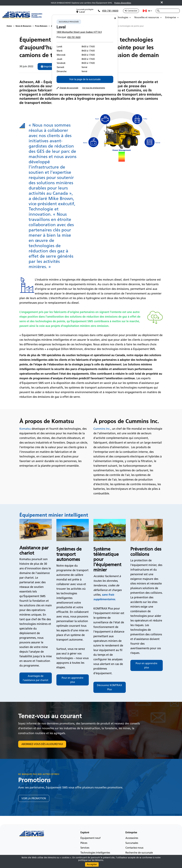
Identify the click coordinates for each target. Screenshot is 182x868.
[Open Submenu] (123, 17)
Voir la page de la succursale (85, 79)
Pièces (84, 843)
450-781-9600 (74, 37)
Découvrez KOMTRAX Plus (109, 687)
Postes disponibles (123, 3)
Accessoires (132, 838)
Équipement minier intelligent (54, 515)
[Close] (115, 18)
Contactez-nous (134, 848)
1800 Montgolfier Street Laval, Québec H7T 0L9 (79, 32)
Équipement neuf (90, 838)
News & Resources (23, 26)
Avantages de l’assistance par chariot (36, 678)
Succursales (132, 843)
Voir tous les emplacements (94, 88)
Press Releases (41, 26)
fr (147, 11)
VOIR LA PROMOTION (34, 798)
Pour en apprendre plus (73, 680)
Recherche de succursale (139, 853)
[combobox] (168, 11)
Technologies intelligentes (95, 853)
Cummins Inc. (102, 429)
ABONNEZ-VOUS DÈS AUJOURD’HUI (42, 744)
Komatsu (25, 429)
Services (85, 848)
